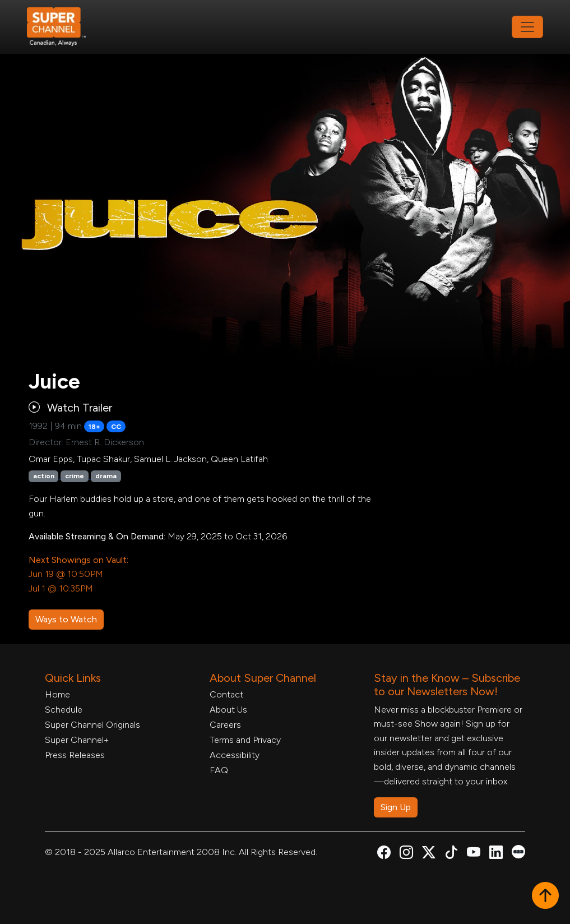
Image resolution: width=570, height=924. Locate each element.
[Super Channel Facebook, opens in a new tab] (384, 854)
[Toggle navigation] (527, 27)
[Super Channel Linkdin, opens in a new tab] (496, 854)
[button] (545, 897)
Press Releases (75, 755)
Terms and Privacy (245, 740)
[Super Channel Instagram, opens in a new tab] (406, 854)
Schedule (64, 710)
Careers (225, 725)
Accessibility (235, 755)
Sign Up (396, 807)
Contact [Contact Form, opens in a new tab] (226, 694)
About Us (228, 710)
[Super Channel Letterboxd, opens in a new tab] (518, 851)
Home (57, 694)
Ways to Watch (66, 619)
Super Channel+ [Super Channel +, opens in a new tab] (77, 740)
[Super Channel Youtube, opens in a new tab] (474, 854)
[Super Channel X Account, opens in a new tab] (429, 854)
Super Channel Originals (92, 725)
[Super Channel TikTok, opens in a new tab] (451, 854)
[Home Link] (64, 27)
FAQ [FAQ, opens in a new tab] (219, 770)
